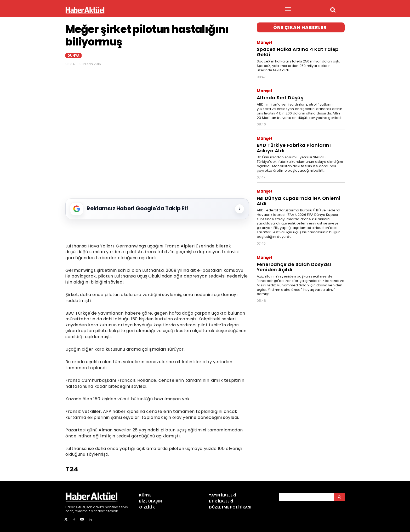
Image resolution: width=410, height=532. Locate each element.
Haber (70, 507)
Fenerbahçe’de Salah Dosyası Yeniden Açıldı (292, 260)
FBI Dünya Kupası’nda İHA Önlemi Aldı (296, 195)
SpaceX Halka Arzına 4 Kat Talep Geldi (296, 51)
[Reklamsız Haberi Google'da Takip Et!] (157, 209)
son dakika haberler (102, 507)
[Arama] (339, 497)
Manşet (265, 42)
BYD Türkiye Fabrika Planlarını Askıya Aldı (292, 144)
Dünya (73, 56)
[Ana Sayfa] (85, 10)
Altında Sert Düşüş (279, 95)
